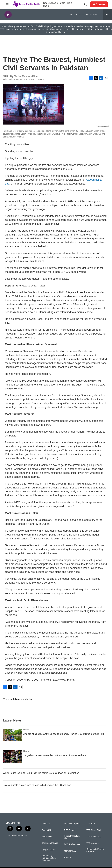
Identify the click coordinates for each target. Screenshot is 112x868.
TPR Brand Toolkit (50, 843)
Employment (47, 837)
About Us (46, 824)
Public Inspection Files (72, 837)
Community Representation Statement (49, 858)
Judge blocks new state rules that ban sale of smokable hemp (55, 755)
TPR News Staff (94, 830)
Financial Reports (72, 824)
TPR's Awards (93, 843)
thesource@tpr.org (87, 29)
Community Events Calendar (95, 850)
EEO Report (70, 830)
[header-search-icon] (86, 4)
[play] (8, 15)
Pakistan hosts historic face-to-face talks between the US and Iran (37, 785)
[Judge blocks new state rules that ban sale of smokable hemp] (12, 756)
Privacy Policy (48, 850)
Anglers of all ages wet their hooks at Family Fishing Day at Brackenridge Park (64, 734)
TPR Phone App (94, 837)
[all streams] (108, 15)
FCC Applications (72, 844)
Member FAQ (70, 851)
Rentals (68, 857)
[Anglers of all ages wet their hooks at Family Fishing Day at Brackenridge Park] (12, 735)
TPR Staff (91, 824)
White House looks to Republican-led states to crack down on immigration (41, 773)
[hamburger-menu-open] (7, 4)
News (26, 730)
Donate (100, 4)
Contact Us (47, 830)
